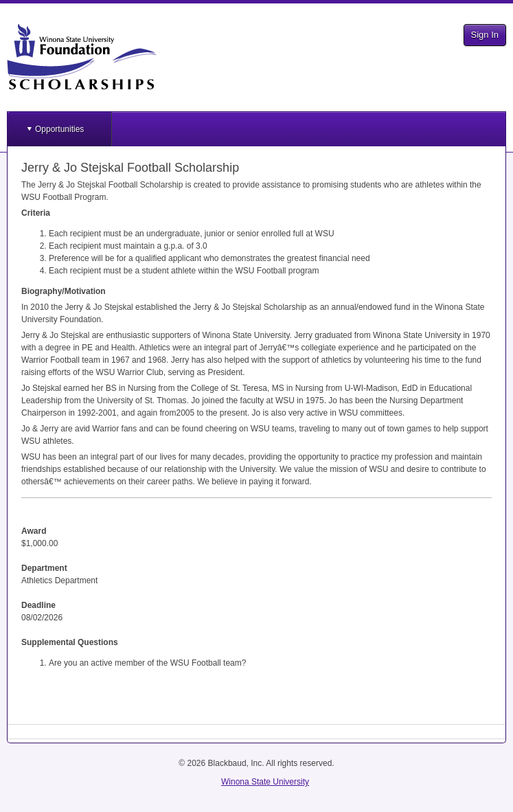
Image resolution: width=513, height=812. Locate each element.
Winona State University (265, 782)
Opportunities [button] (59, 129)
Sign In (485, 35)
